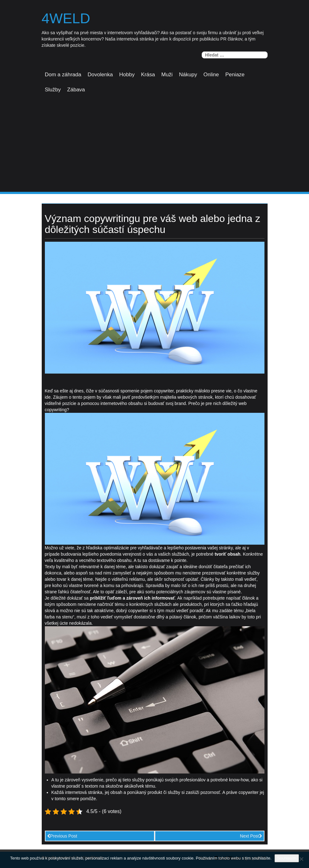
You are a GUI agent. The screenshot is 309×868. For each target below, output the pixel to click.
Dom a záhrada (63, 75)
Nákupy (188, 75)
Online (211, 75)
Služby (53, 90)
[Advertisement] (154, 145)
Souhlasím (287, 858)
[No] (301, 859)
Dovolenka (100, 75)
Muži (167, 75)
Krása (148, 75)
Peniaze (235, 75)
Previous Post (62, 836)
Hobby (127, 75)
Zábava (76, 90)
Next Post (251, 836)
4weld (66, 19)
